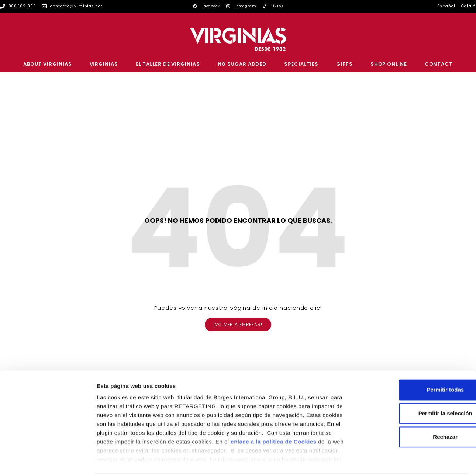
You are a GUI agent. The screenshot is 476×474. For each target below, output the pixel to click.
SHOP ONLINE (389, 64)
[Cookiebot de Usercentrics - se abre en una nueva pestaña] (48, 460)
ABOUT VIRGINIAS (48, 64)
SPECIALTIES (301, 64)
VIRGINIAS (104, 64)
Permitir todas (415, 361)
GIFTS (344, 64)
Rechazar (415, 408)
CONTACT (439, 64)
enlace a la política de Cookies (273, 413)
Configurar (389, 459)
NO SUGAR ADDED (242, 64)
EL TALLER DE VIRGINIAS (168, 64)
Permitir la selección (414, 385)
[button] (238, 325)
